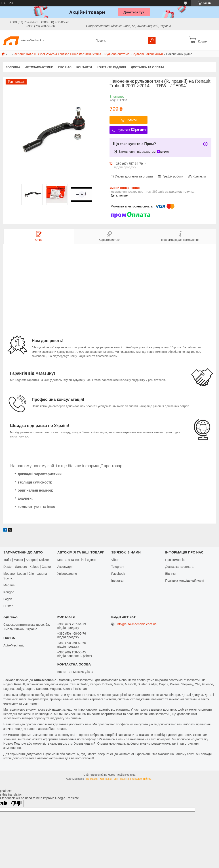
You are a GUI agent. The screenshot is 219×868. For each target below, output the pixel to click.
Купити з (132, 130)
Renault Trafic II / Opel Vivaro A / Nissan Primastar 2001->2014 (58, 54)
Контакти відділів (111, 67)
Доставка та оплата (148, 67)
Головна (13, 67)
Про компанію (175, 560)
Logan (8, 599)
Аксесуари (65, 567)
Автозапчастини (39, 67)
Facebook (118, 574)
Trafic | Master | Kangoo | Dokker (26, 560)
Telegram (118, 567)
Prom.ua (130, 775)
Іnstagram (118, 581)
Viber (115, 560)
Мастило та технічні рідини (77, 560)
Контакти (84, 67)
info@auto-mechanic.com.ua (137, 624)
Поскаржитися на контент (102, 779)
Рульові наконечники (148, 54)
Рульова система (117, 54)
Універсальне (67, 574)
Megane (9, 585)
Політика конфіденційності (184, 581)
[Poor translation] (16, 804)
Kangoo (9, 592)
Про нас (65, 67)
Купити (132, 120)
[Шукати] (152, 40)
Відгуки (170, 574)
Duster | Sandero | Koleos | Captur (27, 567)
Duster (8, 606)
